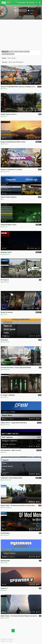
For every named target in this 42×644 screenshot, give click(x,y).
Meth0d (5, 590)
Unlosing (5, 563)
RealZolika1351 (7, 480)
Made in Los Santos (7, 641)
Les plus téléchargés (13, 62)
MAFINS (5, 89)
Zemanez (5, 144)
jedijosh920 (6, 282)
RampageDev (6, 254)
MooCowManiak (7, 508)
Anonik (4, 452)
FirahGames (6, 342)
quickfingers (6, 535)
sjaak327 (5, 116)
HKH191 (5, 314)
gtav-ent (5, 227)
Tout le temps (9, 58)
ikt (3, 199)
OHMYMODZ (6, 370)
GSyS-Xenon (6, 425)
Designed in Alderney (7, 639)
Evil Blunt (5, 397)
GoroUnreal (6, 618)
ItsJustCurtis (6, 171)
